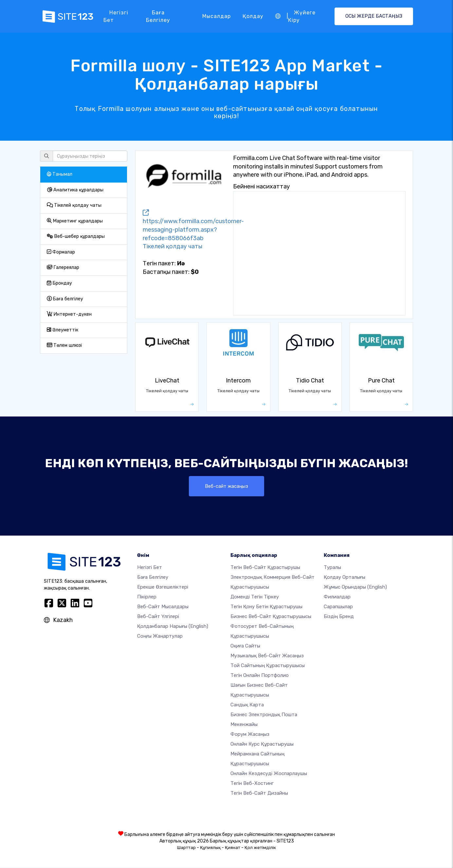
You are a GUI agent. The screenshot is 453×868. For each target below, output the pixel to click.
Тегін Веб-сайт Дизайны (259, 794)
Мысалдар (217, 16)
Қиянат (233, 848)
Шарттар (186, 848)
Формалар (61, 252)
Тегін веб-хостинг (252, 784)
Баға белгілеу (158, 16)
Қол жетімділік (260, 848)
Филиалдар (337, 597)
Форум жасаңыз (250, 735)
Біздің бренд (339, 617)
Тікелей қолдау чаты (74, 205)
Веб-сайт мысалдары (163, 607)
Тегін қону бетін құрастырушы (266, 607)
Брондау (59, 283)
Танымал (60, 174)
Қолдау (253, 16)
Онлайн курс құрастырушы (262, 745)
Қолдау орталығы (344, 578)
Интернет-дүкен (69, 314)
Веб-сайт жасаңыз (227, 486)
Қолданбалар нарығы (173, 627)
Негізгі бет (116, 16)
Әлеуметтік (63, 330)
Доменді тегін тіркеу (255, 597)
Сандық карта (247, 705)
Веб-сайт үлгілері (158, 617)
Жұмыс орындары (355, 588)
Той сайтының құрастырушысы (268, 666)
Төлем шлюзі (64, 345)
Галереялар (63, 267)
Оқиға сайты (245, 647)
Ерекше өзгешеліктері (163, 588)
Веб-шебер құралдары (76, 236)
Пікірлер (147, 597)
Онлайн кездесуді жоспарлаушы (269, 774)
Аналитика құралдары (75, 190)
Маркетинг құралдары (75, 221)
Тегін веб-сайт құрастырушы (265, 568)
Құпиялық (210, 848)
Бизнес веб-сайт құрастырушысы (271, 617)
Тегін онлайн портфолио (260, 676)
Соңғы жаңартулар (160, 637)
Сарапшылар (338, 607)
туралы (332, 568)
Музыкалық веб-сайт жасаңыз (267, 656)
